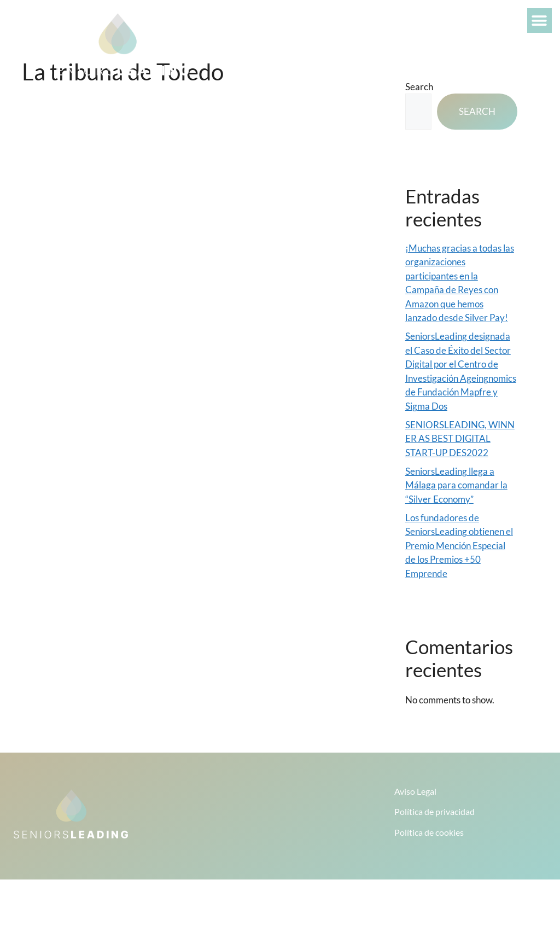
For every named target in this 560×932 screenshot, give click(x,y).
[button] (539, 21)
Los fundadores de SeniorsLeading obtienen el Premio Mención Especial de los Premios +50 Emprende (459, 546)
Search (477, 111)
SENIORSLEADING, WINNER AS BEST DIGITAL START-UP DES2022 (460, 439)
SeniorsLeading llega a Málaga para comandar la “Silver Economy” (456, 485)
